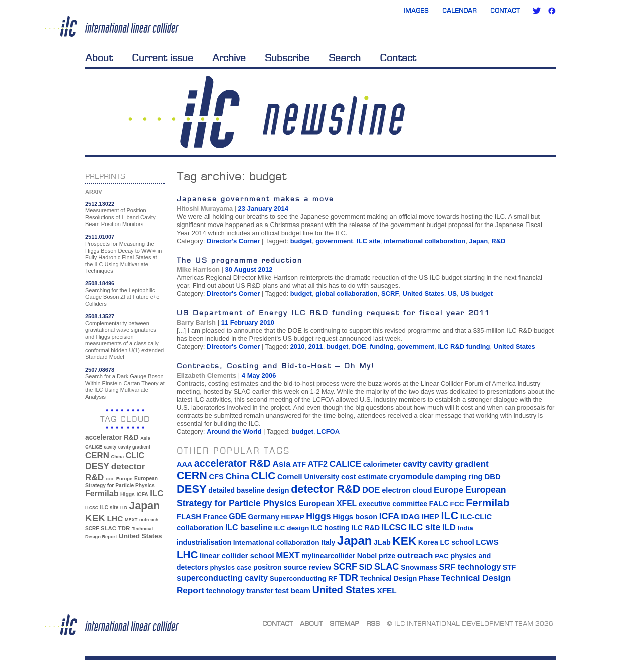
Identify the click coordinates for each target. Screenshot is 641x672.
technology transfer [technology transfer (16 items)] (240, 591)
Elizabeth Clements (207, 376)
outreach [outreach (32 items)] (149, 520)
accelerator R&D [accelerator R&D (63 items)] (112, 438)
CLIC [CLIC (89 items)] (135, 455)
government (334, 241)
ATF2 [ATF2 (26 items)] (318, 464)
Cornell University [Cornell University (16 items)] (308, 477)
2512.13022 (100, 204)
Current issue (163, 58)
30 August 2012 (249, 269)
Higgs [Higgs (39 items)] (127, 494)
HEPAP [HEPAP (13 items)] (293, 517)
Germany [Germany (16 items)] (263, 517)
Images (416, 10)
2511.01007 (100, 237)
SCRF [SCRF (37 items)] (92, 528)
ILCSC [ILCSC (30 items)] (92, 508)
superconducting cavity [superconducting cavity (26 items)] (222, 578)
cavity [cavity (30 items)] (110, 447)
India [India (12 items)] (465, 528)
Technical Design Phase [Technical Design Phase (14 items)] (399, 578)
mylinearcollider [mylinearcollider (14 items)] (328, 556)
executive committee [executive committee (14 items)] (393, 504)
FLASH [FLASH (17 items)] (189, 517)
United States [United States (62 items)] (140, 536)
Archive (229, 58)
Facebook (552, 11)
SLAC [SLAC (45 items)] (108, 528)
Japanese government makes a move (255, 199)
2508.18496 (100, 283)
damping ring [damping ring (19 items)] (459, 476)
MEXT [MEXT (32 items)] (131, 520)
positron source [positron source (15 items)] (280, 567)
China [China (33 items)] (117, 457)
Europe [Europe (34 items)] (124, 478)
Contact (505, 10)
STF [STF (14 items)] (509, 567)
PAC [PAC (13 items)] (442, 556)
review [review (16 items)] (320, 567)
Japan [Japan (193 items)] (145, 506)
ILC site (368, 241)
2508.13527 (100, 316)
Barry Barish (196, 322)
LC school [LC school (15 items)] (457, 542)
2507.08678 (100, 370)
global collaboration (347, 293)
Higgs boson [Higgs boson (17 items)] (355, 517)
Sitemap (344, 623)
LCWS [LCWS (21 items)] (487, 542)
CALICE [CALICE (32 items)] (94, 447)
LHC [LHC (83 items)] (115, 518)
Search (345, 58)
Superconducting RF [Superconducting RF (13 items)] (304, 579)
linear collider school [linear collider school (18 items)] (237, 556)
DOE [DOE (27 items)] (110, 479)
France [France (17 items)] (215, 517)
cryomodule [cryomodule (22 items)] (411, 476)
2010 (298, 347)
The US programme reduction (240, 260)
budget (301, 241)
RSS (373, 623)
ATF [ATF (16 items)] (299, 464)
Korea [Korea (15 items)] (428, 542)
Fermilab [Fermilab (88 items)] (102, 493)
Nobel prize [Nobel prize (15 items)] (376, 556)
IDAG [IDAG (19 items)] (411, 516)
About (99, 58)
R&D (498, 241)
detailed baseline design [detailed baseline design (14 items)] (249, 490)
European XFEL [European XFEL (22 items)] (328, 503)
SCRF (390, 293)
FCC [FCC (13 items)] (457, 504)
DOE (359, 347)
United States (423, 293)
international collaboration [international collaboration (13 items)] (276, 542)
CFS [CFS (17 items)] (216, 477)
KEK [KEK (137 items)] (95, 518)
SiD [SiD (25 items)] (365, 567)
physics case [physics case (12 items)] (231, 568)
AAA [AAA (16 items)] (185, 464)
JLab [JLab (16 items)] (382, 542)
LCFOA (328, 432)
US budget (476, 293)
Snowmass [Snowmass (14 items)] (419, 567)
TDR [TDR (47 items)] (124, 528)
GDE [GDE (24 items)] (238, 516)
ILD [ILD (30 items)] (124, 508)
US (452, 293)
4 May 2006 (259, 376)
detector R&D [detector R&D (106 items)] (326, 489)
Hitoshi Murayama (205, 209)
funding (382, 347)
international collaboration (424, 241)
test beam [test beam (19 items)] (293, 591)
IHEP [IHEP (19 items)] (430, 516)
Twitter (537, 11)
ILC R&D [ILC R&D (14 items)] (365, 528)
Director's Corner (233, 241)
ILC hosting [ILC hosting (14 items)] (330, 528)
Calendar (459, 10)
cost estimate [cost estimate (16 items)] (364, 477)
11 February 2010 (248, 322)
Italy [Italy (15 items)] (328, 542)
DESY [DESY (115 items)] (97, 466)
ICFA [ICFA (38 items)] (142, 494)
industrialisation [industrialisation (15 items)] (204, 542)
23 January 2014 (263, 209)
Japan (479, 241)
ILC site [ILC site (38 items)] (109, 507)
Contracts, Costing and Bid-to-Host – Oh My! (276, 366)
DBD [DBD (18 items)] (492, 477)
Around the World (234, 432)
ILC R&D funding (464, 347)
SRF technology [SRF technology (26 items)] (470, 567)
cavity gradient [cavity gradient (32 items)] (134, 447)
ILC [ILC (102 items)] (156, 493)
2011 (316, 347)
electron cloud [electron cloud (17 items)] (407, 490)
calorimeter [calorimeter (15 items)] (382, 464)
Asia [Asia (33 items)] (145, 438)
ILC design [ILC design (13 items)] (291, 528)
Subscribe (287, 58)
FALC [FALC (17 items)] (439, 504)
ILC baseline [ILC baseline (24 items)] (249, 527)
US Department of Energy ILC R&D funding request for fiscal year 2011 (334, 312)
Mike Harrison (198, 269)
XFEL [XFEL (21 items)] (386, 591)
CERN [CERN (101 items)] (97, 455)
